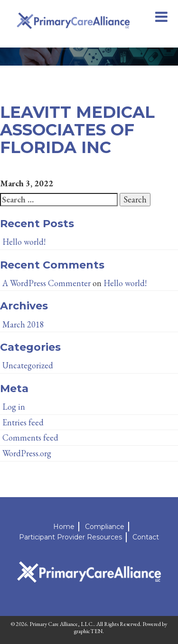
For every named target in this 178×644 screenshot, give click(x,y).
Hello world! (24, 242)
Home (64, 527)
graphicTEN (88, 631)
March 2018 (23, 324)
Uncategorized (28, 365)
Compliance (105, 527)
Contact (146, 537)
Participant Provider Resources (70, 537)
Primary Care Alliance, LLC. (62, 624)
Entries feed (23, 422)
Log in (14, 407)
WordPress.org (27, 453)
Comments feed (30, 437)
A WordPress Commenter (47, 283)
